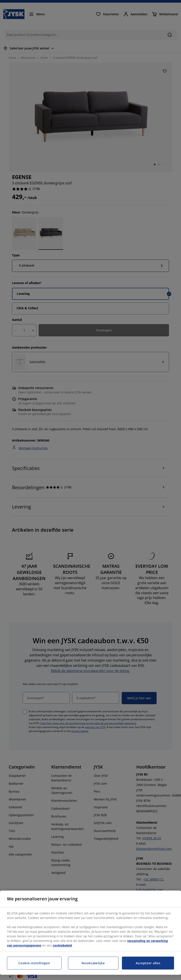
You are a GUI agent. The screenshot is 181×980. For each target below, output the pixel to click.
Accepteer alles (148, 963)
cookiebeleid (62, 945)
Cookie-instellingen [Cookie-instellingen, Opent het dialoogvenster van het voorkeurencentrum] (34, 963)
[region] (90, 933)
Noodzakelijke (93, 963)
